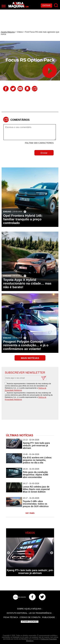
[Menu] (4, 6)
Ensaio (7, 212)
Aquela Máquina (8, 32)
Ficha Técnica (11, 617)
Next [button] (52, 553)
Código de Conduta (30, 617)
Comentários (20, 120)
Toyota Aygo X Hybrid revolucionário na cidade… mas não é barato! (27, 283)
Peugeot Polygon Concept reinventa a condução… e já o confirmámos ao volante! (26, 345)
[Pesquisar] (56, 5)
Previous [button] (8, 553)
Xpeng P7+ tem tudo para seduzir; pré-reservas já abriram (36, 445)
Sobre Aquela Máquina (29, 609)
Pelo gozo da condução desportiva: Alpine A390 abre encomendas (36, 475)
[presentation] (31, 410)
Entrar (46, 6)
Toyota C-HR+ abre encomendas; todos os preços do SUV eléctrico (36, 504)
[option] (30, 557)
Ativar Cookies (30, 622)
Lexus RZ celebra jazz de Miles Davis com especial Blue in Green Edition (36, 489)
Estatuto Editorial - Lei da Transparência (29, 613)
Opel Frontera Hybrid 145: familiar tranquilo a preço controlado (23, 219)
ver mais (30, 513)
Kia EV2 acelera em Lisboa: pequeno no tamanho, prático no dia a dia (37, 460)
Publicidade (48, 617)
